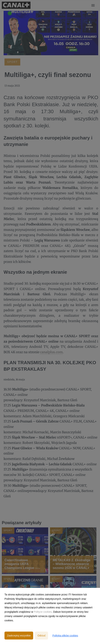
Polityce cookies (43, 612)
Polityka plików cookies (65, 636)
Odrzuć (41, 636)
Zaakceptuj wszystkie (19, 636)
